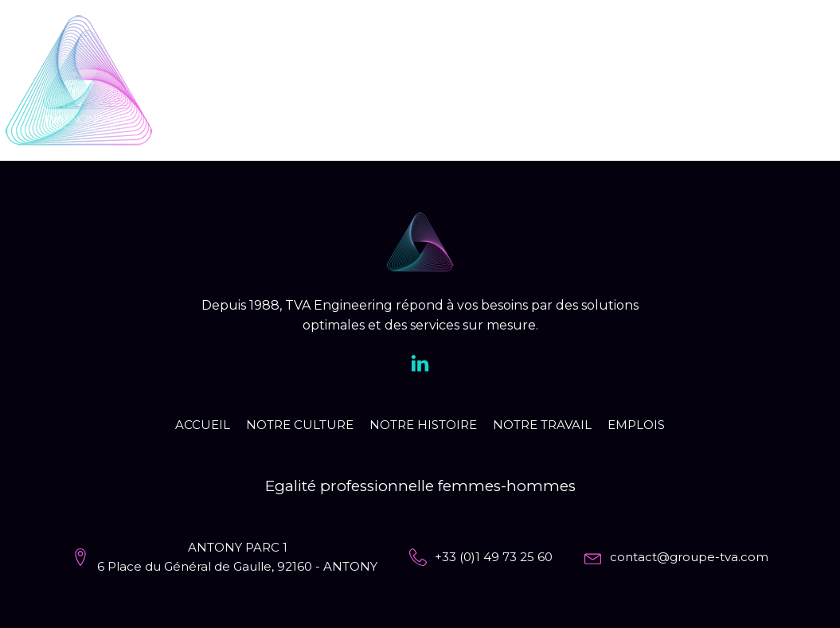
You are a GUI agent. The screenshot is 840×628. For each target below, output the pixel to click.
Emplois (734, 80)
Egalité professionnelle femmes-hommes (420, 486)
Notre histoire (508, 80)
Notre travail (635, 80)
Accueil (275, 80)
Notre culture (377, 80)
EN (790, 80)
